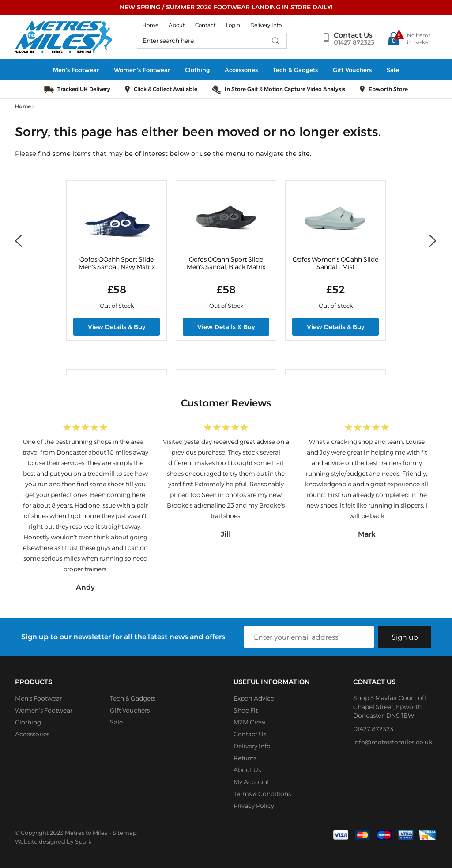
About (177, 25)
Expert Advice (254, 698)
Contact (205, 25)
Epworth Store (388, 89)
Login (233, 25)
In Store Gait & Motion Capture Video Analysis (285, 89)
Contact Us (353, 35)
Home (150, 25)
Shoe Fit (246, 710)
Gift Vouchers (352, 70)
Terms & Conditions (262, 794)
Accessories (241, 70)
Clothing (197, 70)
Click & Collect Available (166, 89)
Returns (245, 758)
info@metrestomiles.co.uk (393, 742)
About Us (247, 770)
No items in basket (419, 39)
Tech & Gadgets (295, 70)
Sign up (405, 637)
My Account (251, 782)
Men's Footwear (76, 70)
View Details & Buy (117, 327)
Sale (393, 70)
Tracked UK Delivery (84, 89)
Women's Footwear (142, 70)
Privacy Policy (254, 806)
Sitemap (125, 833)
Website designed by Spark (53, 841)
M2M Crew (249, 722)
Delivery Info (266, 25)
